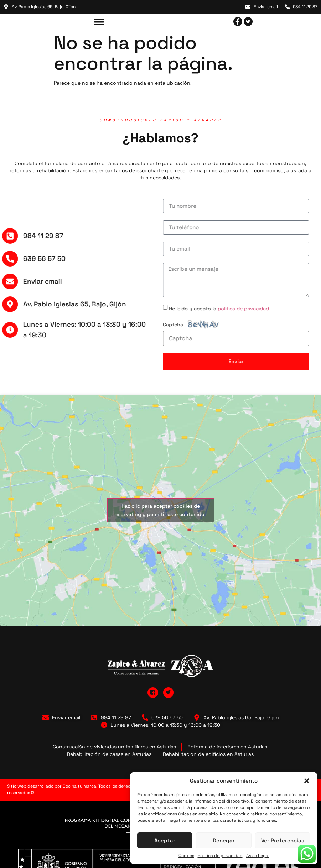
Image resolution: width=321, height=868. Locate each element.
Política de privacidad (220, 856)
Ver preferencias (283, 840)
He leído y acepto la (201, 308)
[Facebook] (153, 693)
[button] (307, 781)
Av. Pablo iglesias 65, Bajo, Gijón (58, 304)
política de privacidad (226, 308)
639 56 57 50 (27, 259)
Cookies (186, 856)
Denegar (224, 840)
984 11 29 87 (26, 236)
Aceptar (165, 840)
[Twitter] (248, 22)
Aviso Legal (258, 856)
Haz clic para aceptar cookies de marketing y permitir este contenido (160, 510)
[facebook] (238, 22)
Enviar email (25, 281)
